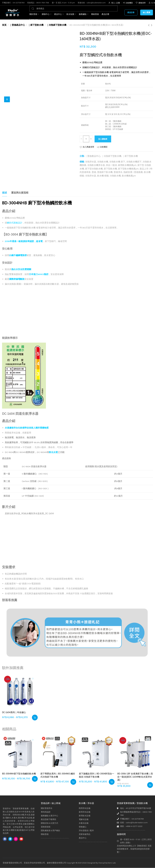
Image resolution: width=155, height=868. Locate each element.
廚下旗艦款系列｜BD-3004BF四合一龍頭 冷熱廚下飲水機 (97, 775)
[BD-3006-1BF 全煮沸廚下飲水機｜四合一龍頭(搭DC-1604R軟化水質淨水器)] (135, 753)
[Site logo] (12, 13)
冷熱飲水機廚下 (134, 162)
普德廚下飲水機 (105, 172)
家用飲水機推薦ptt (127, 165)
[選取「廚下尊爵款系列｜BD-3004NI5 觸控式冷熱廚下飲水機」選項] (73, 782)
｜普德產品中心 (17, 25)
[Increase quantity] (92, 139)
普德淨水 (118, 172)
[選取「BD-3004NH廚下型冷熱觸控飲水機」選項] (35, 779)
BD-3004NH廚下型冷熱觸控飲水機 (19, 774)
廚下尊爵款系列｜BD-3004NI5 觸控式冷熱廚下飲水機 (58, 775)
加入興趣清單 (88, 147)
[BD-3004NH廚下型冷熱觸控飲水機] (20, 753)
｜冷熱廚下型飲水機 (56, 25)
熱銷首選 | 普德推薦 (133, 172)
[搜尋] (74, 9)
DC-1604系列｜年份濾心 (14, 712)
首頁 (4, 25)
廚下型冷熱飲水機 (94, 169)
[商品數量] (87, 139)
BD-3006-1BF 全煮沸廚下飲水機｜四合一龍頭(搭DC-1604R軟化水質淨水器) (135, 777)
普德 (94, 172)
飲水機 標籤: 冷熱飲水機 (109, 176)
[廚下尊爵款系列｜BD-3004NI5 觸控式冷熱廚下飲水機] (58, 753)
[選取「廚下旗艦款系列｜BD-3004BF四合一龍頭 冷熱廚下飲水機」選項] (112, 782)
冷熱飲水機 (103, 162)
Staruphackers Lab (107, 863)
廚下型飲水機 (110, 169)
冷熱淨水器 (91, 162)
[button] (150, 785)
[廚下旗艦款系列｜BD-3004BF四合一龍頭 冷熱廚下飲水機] (97, 753)
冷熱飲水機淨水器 (96, 165)
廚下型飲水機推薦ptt (128, 169)
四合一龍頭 (111, 165)
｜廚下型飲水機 (36, 25)
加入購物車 (107, 139)
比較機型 (104, 147)
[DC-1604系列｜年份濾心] (20, 692)
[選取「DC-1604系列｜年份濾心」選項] (35, 718)
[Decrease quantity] (82, 139)
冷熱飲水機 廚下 (117, 162)
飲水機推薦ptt (129, 176)
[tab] (5, 193)
